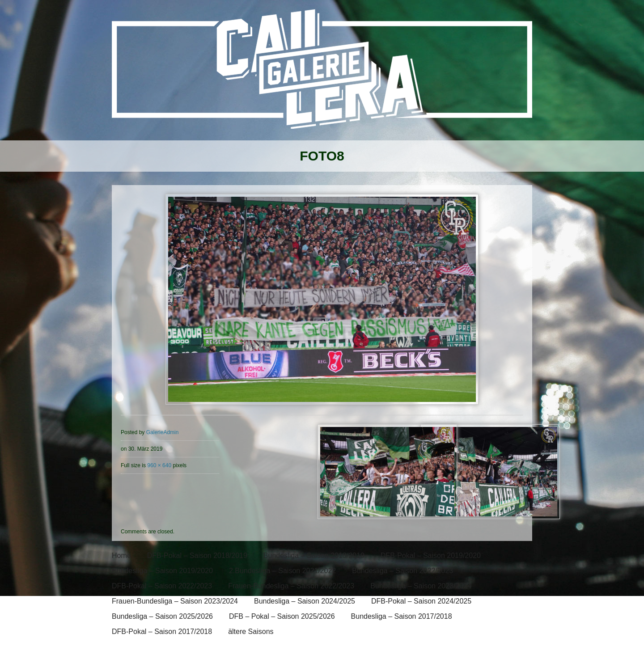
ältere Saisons (251, 632)
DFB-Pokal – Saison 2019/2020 (431, 556)
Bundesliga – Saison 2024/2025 (305, 601)
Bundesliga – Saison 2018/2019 (314, 556)
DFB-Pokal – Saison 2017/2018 (162, 632)
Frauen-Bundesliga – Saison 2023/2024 (175, 601)
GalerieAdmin (163, 432)
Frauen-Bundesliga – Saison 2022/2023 (291, 586)
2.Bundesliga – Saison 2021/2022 (282, 571)
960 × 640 (159, 465)
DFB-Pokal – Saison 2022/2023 (162, 586)
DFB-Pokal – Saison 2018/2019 (197, 556)
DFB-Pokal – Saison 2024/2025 (421, 601)
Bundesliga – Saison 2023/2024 (421, 586)
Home (121, 556)
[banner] (322, 75)
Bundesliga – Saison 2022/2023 (402, 571)
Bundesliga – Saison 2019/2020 (162, 571)
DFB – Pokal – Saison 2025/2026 (282, 616)
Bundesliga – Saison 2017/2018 (402, 616)
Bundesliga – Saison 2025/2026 (162, 616)
